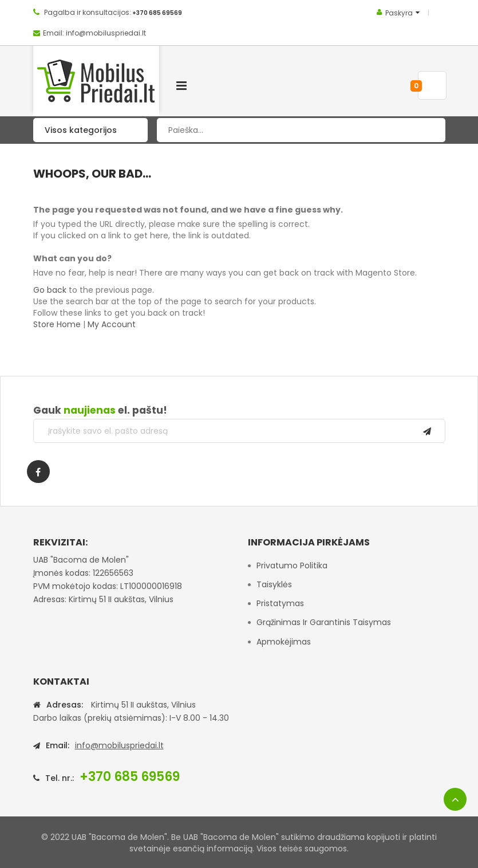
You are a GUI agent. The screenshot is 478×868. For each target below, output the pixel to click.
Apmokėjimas (284, 642)
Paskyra (399, 13)
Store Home (57, 324)
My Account (112, 324)
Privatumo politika (292, 565)
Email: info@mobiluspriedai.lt (94, 33)
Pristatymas (280, 603)
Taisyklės (274, 584)
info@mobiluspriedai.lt (119, 745)
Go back (50, 290)
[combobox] (301, 130)
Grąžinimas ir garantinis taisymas (324, 622)
